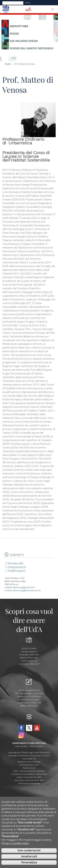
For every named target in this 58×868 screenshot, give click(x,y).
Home (8, 64)
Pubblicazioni (17, 571)
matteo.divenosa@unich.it (20, 587)
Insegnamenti (17, 567)
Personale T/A (29, 759)
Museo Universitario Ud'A (29, 777)
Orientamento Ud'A (29, 765)
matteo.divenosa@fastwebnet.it (23, 590)
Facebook (21, 728)
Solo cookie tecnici (29, 850)
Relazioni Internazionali (29, 762)
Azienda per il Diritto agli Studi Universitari (29, 752)
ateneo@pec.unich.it (32, 693)
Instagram (21, 735)
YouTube (37, 728)
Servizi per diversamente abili (29, 780)
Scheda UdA (15, 563)
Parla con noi (29, 768)
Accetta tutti (29, 857)
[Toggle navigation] (53, 3)
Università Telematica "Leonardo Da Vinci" (29, 756)
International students (29, 783)
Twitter (29, 728)
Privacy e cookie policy (15, 843)
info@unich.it (32, 690)
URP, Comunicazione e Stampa (29, 771)
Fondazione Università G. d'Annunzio (29, 774)
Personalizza (29, 863)
